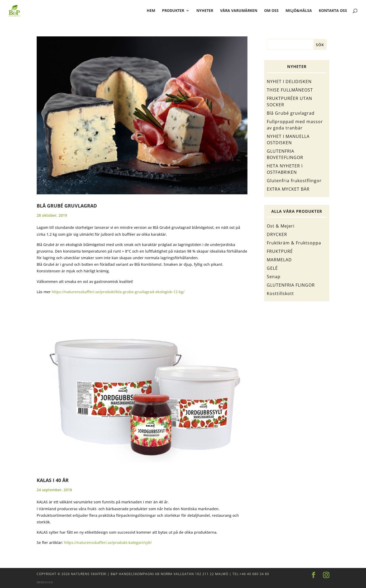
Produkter (173, 11)
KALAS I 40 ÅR (53, 480)
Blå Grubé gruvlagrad (67, 206)
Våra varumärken (239, 11)
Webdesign (45, 582)
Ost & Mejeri (281, 226)
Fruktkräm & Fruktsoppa (294, 243)
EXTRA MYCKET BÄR (288, 189)
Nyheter (205, 11)
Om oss (271, 11)
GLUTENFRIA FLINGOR (291, 285)
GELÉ (272, 268)
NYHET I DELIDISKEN (289, 81)
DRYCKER (277, 234)
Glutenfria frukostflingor (294, 181)
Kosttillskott (280, 293)
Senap (274, 277)
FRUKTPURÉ (280, 251)
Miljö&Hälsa (299, 11)
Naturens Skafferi (89, 574)
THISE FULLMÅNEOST (290, 90)
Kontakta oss (333, 11)
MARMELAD (279, 260)
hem (151, 11)
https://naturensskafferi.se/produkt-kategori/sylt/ (108, 543)
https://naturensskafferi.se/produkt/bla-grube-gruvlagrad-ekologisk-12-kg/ (118, 292)
